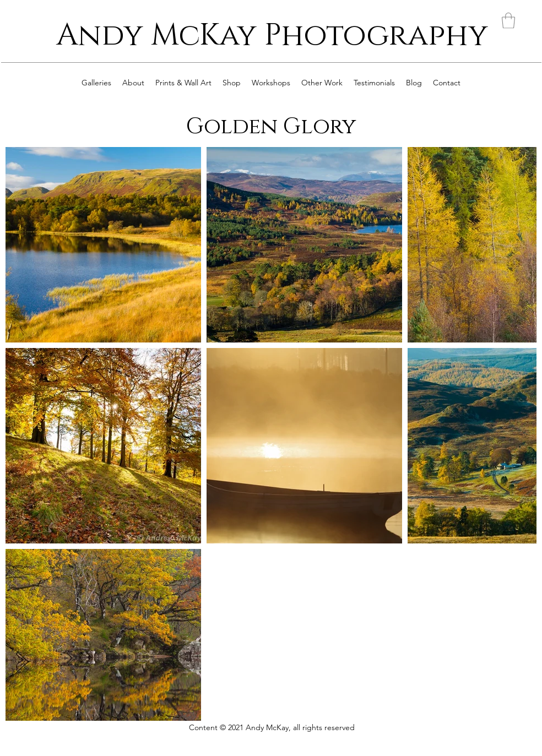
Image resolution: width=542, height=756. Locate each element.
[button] (508, 21)
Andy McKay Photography (272, 36)
